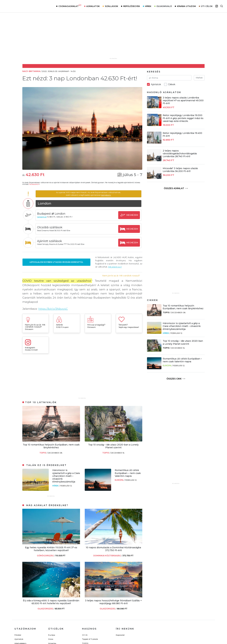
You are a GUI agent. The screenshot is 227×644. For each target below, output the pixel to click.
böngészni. (106, 195)
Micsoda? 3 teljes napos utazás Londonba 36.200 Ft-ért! (180, 170)
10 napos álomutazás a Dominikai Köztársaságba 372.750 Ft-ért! (113, 549)
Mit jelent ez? (115, 267)
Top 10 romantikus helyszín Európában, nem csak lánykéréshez (51, 446)
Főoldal (18, 635)
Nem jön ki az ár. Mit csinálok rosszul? (121, 276)
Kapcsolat (120, 635)
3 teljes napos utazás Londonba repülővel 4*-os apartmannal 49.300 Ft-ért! (183, 100)
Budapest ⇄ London (52, 214)
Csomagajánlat (70, 6)
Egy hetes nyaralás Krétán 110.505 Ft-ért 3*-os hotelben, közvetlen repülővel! (51, 549)
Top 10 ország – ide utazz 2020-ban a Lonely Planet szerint (113, 446)
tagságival (42, 217)
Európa (119, 480)
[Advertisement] (82, 377)
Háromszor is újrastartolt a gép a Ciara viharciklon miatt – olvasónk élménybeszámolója (66, 476)
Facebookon (34, 184)
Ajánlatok (93, 6)
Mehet (199, 78)
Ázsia (51, 639)
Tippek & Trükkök (90, 639)
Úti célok (207, 6)
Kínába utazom (186, 6)
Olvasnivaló (164, 6)
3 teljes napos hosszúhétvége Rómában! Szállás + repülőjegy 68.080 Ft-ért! (113, 602)
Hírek (148, 6)
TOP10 (43, 453)
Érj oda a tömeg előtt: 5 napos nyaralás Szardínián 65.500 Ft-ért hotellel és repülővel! (51, 602)
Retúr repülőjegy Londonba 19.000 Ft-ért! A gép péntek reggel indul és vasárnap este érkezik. (183, 118)
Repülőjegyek (132, 6)
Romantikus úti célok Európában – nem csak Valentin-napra (128, 473)
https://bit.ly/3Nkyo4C (53, 309)
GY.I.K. (85, 635)
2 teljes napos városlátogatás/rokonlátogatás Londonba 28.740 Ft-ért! (180, 154)
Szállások (111, 6)
